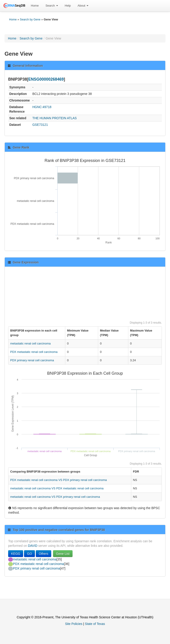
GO (29, 554)
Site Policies (74, 624)
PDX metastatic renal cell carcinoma (34, 352)
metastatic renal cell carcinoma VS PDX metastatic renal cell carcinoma (57, 488)
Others (44, 554)
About (83, 6)
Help (68, 6)
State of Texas (95, 624)
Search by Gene (30, 20)
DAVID (33, 546)
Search (52, 6)
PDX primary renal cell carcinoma (32, 360)
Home (35, 6)
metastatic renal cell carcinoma (30, 343)
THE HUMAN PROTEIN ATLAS (55, 118)
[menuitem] (35, 6)
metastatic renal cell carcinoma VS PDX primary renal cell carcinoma (55, 497)
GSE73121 (40, 125)
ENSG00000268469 (46, 79)
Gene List (63, 554)
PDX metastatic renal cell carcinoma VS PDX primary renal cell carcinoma (58, 480)
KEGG (16, 554)
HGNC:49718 (42, 107)
